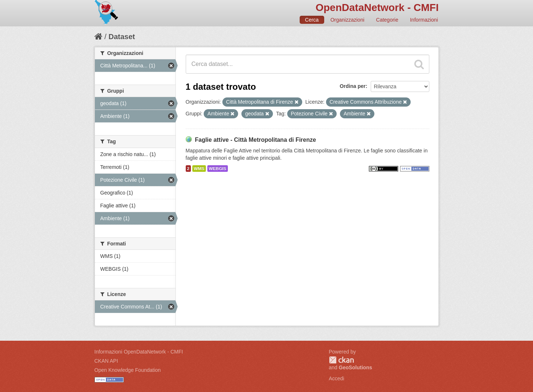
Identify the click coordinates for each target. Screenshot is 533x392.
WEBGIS (218, 169)
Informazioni (424, 20)
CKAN (341, 360)
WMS (199, 169)
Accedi (337, 378)
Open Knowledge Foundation (128, 370)
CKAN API (106, 361)
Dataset (122, 37)
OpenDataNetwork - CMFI (377, 8)
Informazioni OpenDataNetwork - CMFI (139, 352)
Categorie (387, 20)
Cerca (312, 20)
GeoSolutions (356, 367)
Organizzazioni (347, 20)
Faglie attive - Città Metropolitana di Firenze (256, 140)
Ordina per (353, 86)
